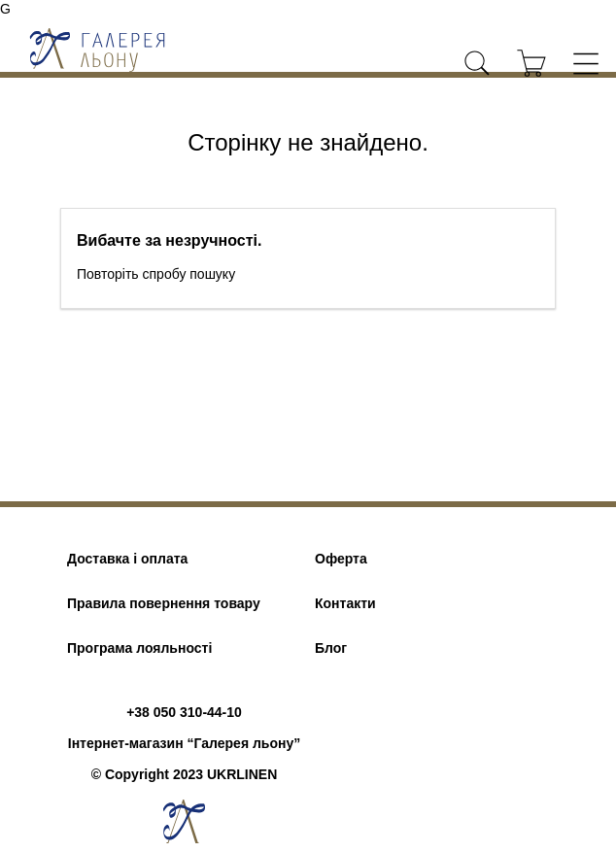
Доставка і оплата (127, 559)
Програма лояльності (139, 648)
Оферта (341, 559)
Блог (331, 648)
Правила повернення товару (164, 603)
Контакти (345, 603)
